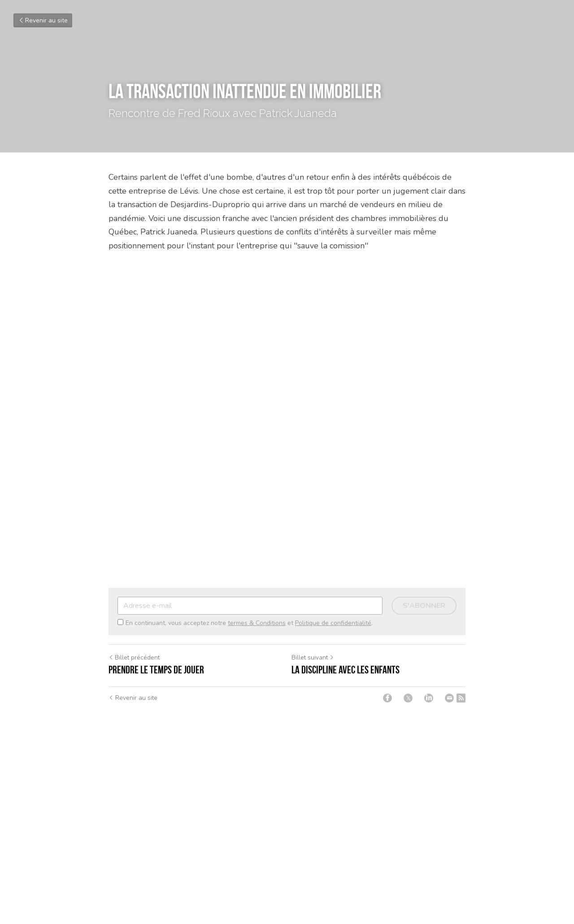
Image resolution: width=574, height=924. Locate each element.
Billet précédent (134, 657)
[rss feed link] (461, 698)
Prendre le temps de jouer (156, 670)
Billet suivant (313, 657)
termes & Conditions (257, 623)
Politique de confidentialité (333, 623)
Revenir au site (43, 20)
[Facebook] (387, 698)
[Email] (449, 698)
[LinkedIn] (429, 698)
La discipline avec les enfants (346, 670)
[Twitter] (408, 698)
